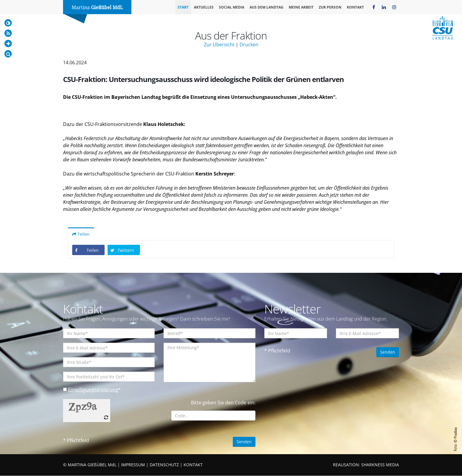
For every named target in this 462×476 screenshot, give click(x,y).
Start (183, 7)
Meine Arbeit (301, 7)
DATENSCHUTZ (164, 465)
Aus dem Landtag (267, 7)
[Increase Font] (8, 44)
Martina (97, 8)
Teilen (81, 234)
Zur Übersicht (219, 45)
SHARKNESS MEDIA (380, 465)
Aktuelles (204, 7)
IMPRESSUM (133, 465)
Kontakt (355, 7)
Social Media (232, 7)
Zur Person (330, 7)
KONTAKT (193, 465)
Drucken (249, 45)
